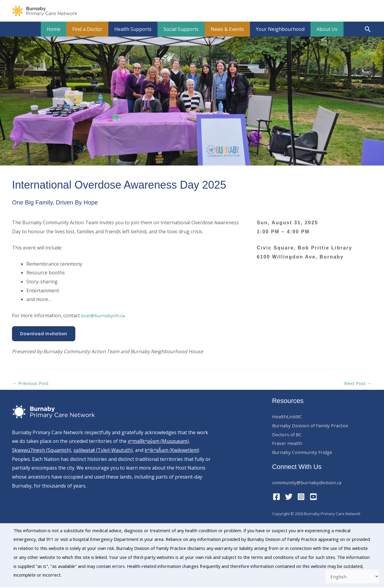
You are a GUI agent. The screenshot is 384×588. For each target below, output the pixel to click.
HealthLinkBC (288, 417)
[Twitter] (289, 497)
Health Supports (135, 29)
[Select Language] (351, 576)
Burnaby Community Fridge (303, 453)
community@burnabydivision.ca (308, 483)
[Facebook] (276, 497)
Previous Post (31, 384)
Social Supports (181, 29)
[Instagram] (301, 497)
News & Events (225, 29)
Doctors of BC (288, 435)
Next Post (357, 384)
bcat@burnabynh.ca (103, 315)
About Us (320, 29)
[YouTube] (313, 497)
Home (61, 29)
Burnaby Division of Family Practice (312, 426)
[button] (368, 29)
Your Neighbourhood (275, 29)
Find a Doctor (92, 29)
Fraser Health (287, 444)
